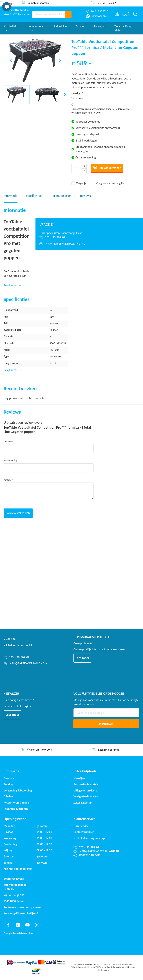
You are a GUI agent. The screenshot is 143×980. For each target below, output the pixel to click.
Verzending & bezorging (18, 790)
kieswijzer (79, 778)
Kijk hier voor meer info (18, 869)
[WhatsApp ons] (96, 16)
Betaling (8, 784)
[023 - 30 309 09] (89, 237)
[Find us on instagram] (37, 925)
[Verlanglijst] (124, 14)
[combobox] (49, 14)
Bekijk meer (11, 370)
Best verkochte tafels (86, 784)
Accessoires (36, 28)
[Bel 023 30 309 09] (98, 11)
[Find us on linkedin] (18, 925)
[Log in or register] (128, 14)
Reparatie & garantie (16, 809)
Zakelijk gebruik (83, 803)
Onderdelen (60, 26)
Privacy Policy (119, 967)
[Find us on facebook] (8, 925)
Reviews (85, 196)
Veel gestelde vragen (86, 796)
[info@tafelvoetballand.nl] (89, 244)
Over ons (9, 778)
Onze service (81, 826)
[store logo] (17, 10)
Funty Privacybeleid (93, 964)
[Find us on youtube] (27, 925)
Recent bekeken (61, 196)
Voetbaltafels (12, 28)
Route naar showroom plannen (22, 907)
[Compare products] (117, 14)
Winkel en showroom (106, 3)
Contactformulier (84, 832)
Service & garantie (39, 3)
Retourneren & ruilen (16, 803)
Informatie (11, 196)
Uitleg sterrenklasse (85, 790)
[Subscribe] (106, 724)
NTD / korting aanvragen (90, 838)
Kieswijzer (100, 26)
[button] (11, 60)
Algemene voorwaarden (123, 964)
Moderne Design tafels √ (124, 28)
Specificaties (34, 196)
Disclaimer (107, 964)
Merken (79, 28)
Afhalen (8, 796)
